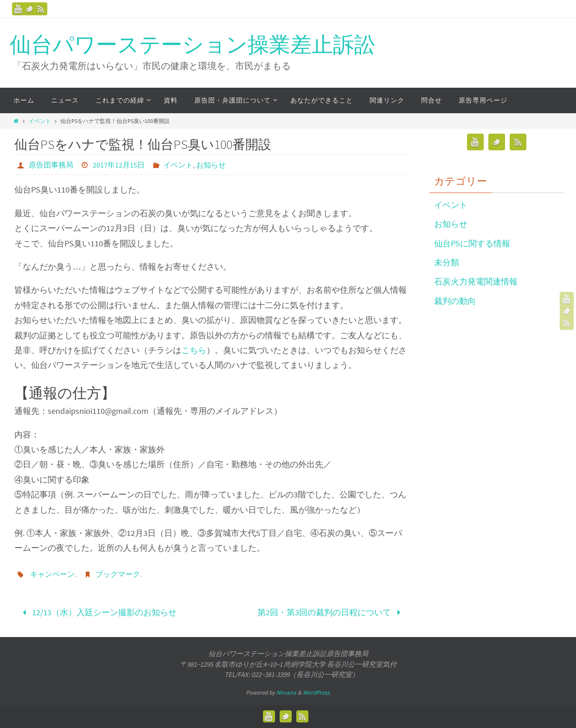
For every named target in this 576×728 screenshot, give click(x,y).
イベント (40, 121)
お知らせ (211, 165)
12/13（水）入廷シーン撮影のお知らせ (98, 612)
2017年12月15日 (119, 165)
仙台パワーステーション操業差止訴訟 (193, 45)
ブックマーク (118, 574)
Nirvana (286, 693)
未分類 (447, 262)
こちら (194, 350)
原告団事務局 (51, 165)
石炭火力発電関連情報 (476, 281)
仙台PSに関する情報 (472, 243)
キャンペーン (52, 574)
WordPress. (317, 693)
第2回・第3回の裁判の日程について (331, 612)
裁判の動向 (455, 301)
